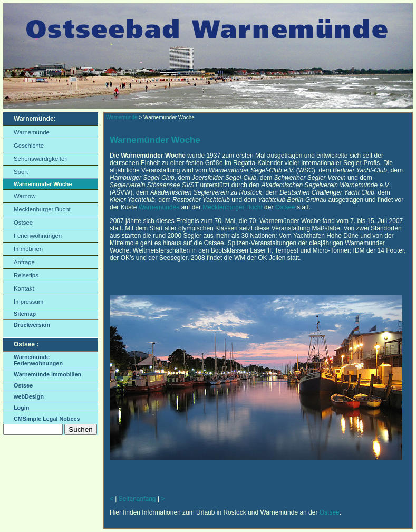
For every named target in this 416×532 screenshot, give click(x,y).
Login (21, 408)
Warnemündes (159, 207)
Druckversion (32, 325)
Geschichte (29, 146)
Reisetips (26, 275)
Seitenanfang (137, 499)
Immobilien (28, 249)
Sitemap (25, 314)
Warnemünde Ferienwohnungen (38, 360)
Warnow (25, 196)
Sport (21, 172)
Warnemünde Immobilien (47, 374)
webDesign (29, 396)
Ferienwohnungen (38, 236)
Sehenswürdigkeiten (41, 159)
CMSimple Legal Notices (47, 419)
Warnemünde (32, 132)
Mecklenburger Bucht (42, 209)
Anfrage (24, 262)
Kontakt (24, 288)
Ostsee (23, 223)
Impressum (28, 302)
